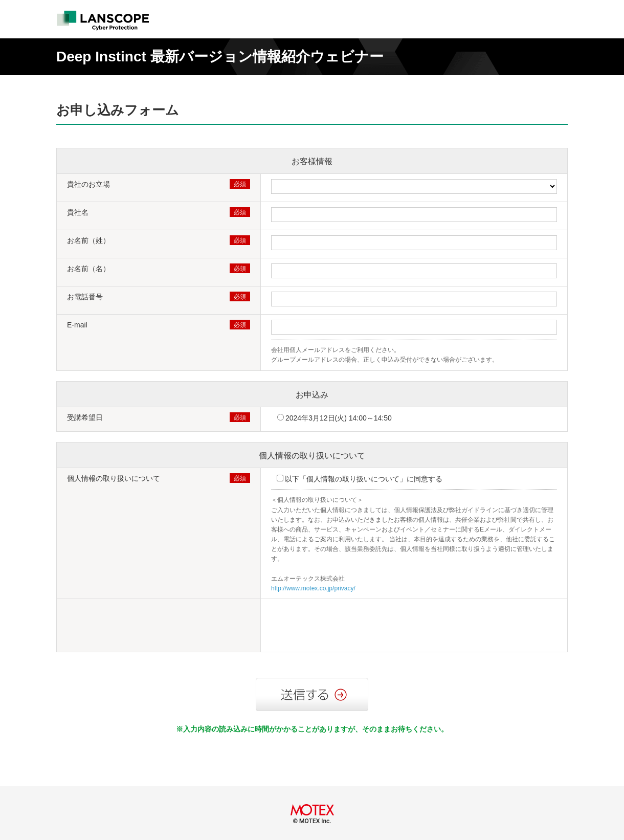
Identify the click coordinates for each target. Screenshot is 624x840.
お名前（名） (88, 269)
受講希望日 (85, 417)
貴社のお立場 (88, 184)
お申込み (312, 395)
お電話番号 (85, 297)
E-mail (77, 325)
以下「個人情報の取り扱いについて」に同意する (364, 479)
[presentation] (349, 627)
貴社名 (78, 212)
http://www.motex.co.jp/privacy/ (313, 588)
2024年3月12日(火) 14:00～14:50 (339, 418)
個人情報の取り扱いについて (312, 456)
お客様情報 (312, 161)
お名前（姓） (88, 240)
